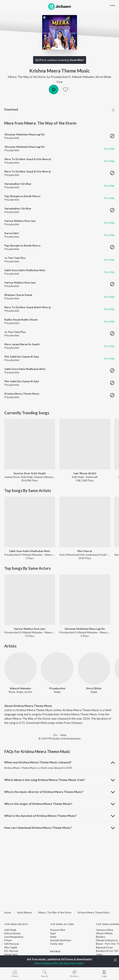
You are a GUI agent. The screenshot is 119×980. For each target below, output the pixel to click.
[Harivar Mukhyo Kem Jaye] (30, 600)
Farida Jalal (57, 944)
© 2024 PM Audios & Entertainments (60, 739)
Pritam (8, 940)
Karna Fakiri (12, 233)
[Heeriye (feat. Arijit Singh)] (30, 444)
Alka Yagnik (11, 947)
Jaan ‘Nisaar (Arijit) (85, 473)
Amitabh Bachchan (61, 940)
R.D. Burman (11, 951)
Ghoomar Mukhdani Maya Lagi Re (25, 134)
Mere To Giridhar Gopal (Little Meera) (28, 159)
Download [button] (11, 109)
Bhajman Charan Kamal (18, 295)
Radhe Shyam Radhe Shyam (21, 320)
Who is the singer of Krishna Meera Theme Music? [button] (38, 804)
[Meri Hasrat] (85, 522)
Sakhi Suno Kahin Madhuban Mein (25, 270)
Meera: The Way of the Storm (27, 77)
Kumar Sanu (11, 954)
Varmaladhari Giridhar (18, 184)
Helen (53, 937)
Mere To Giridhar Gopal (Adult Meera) (28, 307)
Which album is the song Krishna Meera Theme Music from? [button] (45, 780)
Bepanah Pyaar (104, 947)
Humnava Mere (105, 930)
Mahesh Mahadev (83, 77)
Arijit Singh (10, 930)
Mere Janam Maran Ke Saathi (22, 344)
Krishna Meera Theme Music (22, 394)
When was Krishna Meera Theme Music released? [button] (38, 762)
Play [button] (54, 89)
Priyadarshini (59, 77)
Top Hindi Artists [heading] (16, 924)
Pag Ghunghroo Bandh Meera (22, 196)
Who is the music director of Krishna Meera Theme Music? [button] (44, 792)
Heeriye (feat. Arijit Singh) (30, 473)
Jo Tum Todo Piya (15, 258)
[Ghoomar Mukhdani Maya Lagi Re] (85, 600)
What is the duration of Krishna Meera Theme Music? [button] (40, 816)
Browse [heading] (55, 951)
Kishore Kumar (12, 933)
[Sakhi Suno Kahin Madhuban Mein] (30, 522)
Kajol (53, 933)
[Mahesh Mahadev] (21, 668)
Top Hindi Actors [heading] (62, 924)
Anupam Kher (58, 930)
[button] (65, 89)
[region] (59, 912)
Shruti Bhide (103, 77)
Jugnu (99, 954)
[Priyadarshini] (57, 668)
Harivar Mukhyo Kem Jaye (20, 221)
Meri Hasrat (85, 551)
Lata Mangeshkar (14, 937)
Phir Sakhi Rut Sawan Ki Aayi (22, 357)
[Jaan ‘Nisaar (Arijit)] (85, 444)
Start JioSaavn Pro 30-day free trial (59, 963)
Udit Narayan (12, 944)
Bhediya (101, 937)
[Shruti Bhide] (94, 668)
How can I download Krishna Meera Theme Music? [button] (38, 828)
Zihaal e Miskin (104, 933)
